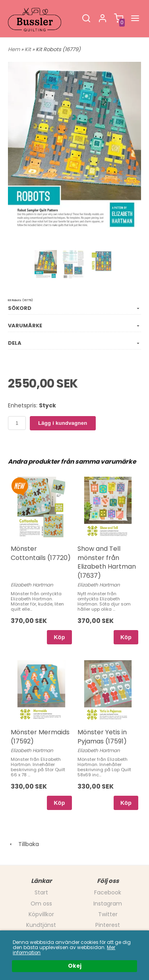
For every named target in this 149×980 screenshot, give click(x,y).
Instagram (108, 904)
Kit (28, 49)
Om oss (41, 904)
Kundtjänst (41, 925)
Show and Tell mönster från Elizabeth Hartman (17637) (107, 562)
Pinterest (108, 925)
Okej (75, 966)
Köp (59, 637)
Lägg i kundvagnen (63, 423)
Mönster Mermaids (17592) (40, 736)
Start (41, 892)
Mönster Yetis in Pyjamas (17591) (102, 736)
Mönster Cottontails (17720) (41, 553)
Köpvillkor (41, 914)
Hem (14, 49)
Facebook (108, 892)
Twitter (108, 914)
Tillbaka (23, 844)
